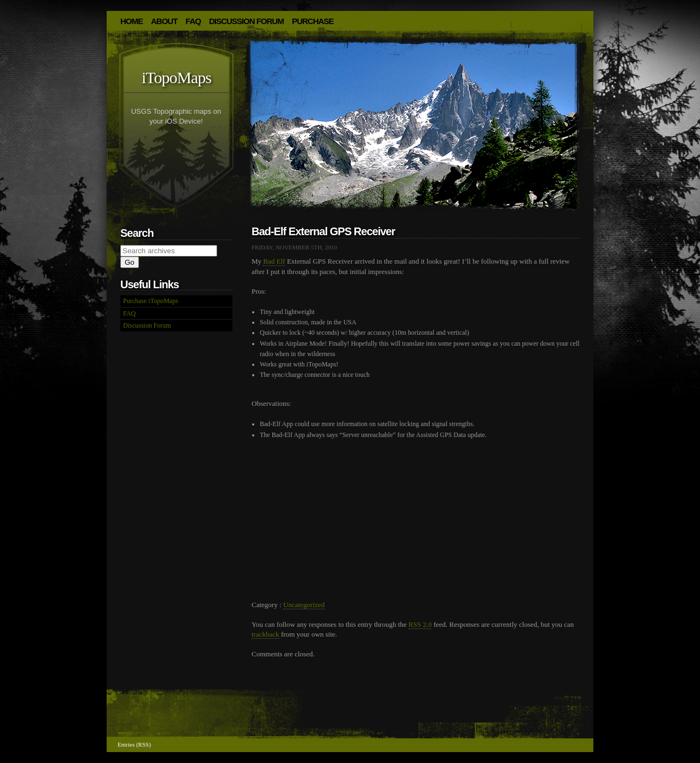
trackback (266, 634)
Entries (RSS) (134, 744)
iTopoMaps (176, 77)
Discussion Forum (246, 21)
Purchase (313, 21)
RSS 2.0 (420, 624)
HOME (132, 21)
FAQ (193, 21)
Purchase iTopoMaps (151, 301)
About (164, 21)
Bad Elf (274, 261)
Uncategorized (304, 605)
